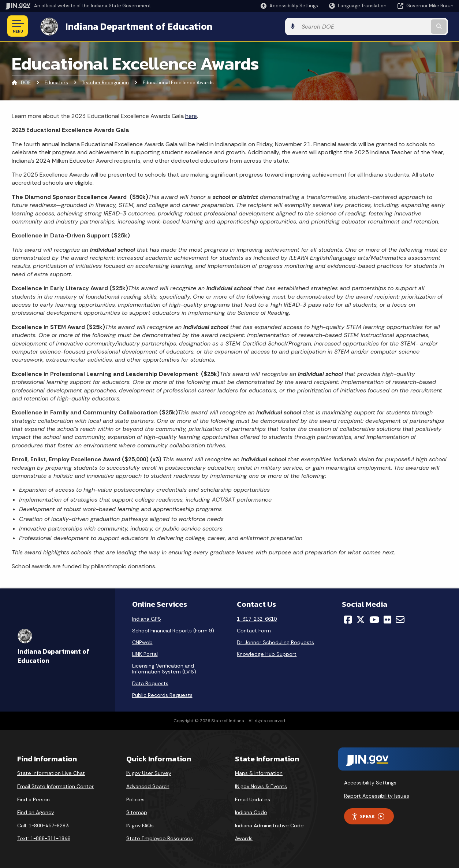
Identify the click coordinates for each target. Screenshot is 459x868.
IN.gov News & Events (261, 786)
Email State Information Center (55, 786)
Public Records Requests (162, 694)
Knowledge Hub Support (267, 653)
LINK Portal (145, 653)
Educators (56, 82)
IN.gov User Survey (149, 772)
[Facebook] (348, 619)
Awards (244, 838)
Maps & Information (259, 772)
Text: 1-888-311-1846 (44, 838)
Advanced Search (148, 786)
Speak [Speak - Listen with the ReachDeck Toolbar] (368, 816)
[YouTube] (374, 619)
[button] (289, 6)
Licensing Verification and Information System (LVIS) (164, 668)
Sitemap (137, 812)
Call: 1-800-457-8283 (43, 825)
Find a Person (33, 799)
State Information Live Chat (51, 772)
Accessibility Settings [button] (370, 782)
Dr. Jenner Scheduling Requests (275, 642)
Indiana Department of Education (133, 26)
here (191, 115)
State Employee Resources (160, 838)
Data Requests (150, 683)
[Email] (400, 619)
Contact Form (254, 630)
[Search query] (402, 26)
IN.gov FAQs (140, 825)
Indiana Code (251, 812)
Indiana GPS (147, 618)
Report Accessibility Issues (377, 795)
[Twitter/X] (361, 619)
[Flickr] (387, 619)
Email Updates (253, 799)
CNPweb (142, 642)
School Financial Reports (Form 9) (173, 630)
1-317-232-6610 (257, 618)
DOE (26, 82)
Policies (135, 799)
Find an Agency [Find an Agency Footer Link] (36, 812)
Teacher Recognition (105, 82)
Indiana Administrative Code (269, 825)
